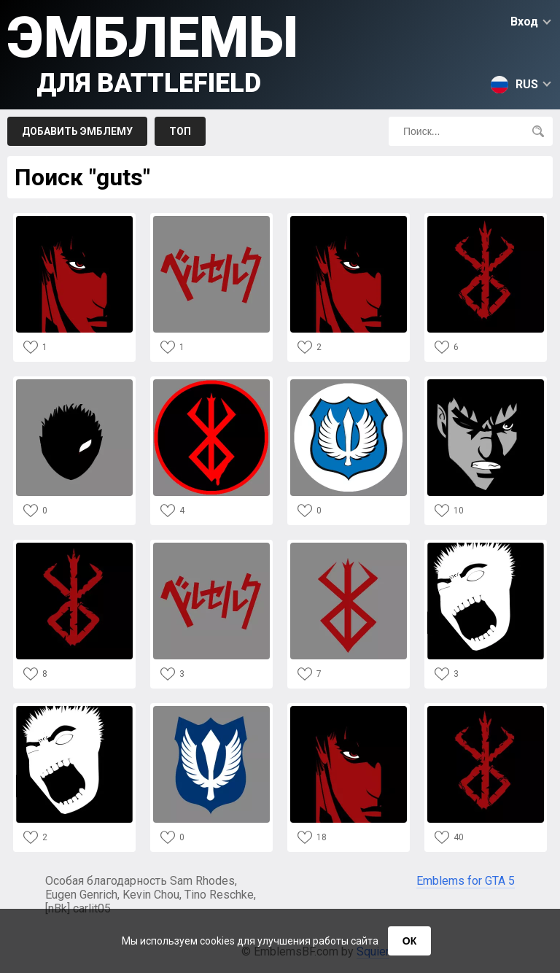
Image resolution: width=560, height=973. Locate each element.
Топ (180, 131)
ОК (409, 941)
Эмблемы (153, 51)
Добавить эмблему (77, 131)
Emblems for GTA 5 (466, 881)
